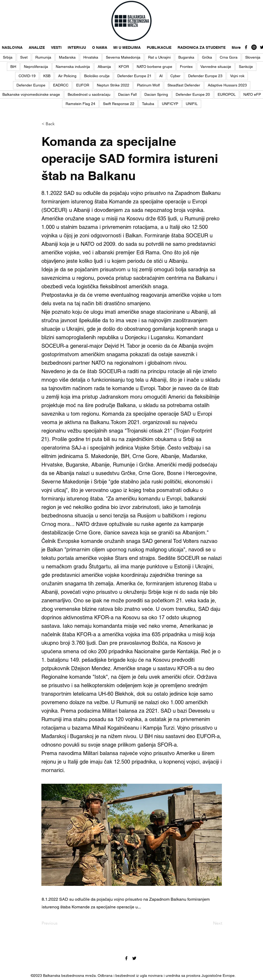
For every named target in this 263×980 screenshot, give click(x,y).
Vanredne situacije (216, 67)
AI (161, 76)
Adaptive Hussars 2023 (227, 85)
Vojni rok (237, 76)
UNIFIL (192, 104)
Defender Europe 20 (193, 94)
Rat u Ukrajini (159, 57)
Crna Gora (229, 57)
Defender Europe (31, 85)
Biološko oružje (97, 76)
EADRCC (61, 85)
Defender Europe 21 (134, 76)
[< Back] (59, 124)
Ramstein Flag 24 (80, 104)
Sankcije (246, 67)
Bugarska (186, 57)
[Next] (209, 923)
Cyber (175, 76)
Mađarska (67, 57)
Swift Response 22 (119, 104)
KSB (47, 76)
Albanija (104, 67)
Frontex (186, 67)
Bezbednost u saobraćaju (89, 94)
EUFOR (83, 85)
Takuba (148, 104)
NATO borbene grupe (154, 67)
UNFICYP (170, 104)
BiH (13, 67)
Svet (24, 57)
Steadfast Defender (184, 85)
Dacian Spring (156, 94)
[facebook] (246, 47)
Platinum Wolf (148, 85)
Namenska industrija (73, 67)
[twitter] (134, 958)
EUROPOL (227, 94)
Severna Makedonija (123, 57)
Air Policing (67, 76)
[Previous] (59, 923)
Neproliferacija (36, 67)
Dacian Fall (127, 94)
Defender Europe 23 (205, 76)
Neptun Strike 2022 (113, 85)
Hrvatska (91, 57)
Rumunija (43, 57)
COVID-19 (27, 76)
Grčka (207, 57)
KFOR (124, 67)
